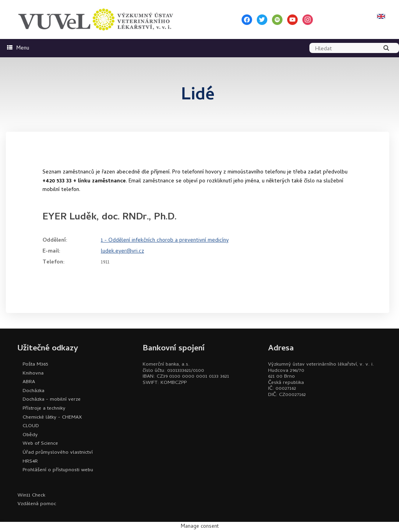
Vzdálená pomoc (37, 504)
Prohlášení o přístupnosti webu (58, 470)
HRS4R (30, 462)
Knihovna (33, 374)
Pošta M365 (35, 365)
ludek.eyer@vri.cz (123, 252)
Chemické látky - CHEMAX (52, 418)
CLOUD (31, 426)
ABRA (29, 382)
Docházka (34, 391)
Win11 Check (31, 496)
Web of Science (40, 444)
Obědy (30, 435)
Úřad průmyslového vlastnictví (58, 453)
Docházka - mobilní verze (52, 400)
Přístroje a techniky (44, 409)
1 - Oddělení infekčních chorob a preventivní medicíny (165, 241)
